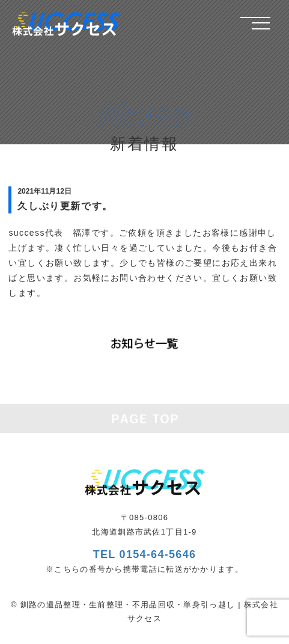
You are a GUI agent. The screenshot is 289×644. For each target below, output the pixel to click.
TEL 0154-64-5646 (145, 554)
